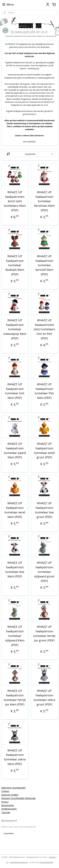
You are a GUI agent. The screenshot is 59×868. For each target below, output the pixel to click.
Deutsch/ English (10, 795)
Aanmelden (9, 833)
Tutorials (6, 812)
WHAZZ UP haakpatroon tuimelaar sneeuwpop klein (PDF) (15, 329)
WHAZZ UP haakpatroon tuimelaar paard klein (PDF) (15, 450)
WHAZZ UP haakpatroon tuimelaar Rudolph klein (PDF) (15, 265)
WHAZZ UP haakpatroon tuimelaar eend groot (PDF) (44, 450)
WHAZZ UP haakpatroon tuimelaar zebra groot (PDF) (44, 698)
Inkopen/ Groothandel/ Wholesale (18, 798)
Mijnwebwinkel (47, 862)
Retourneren (8, 805)
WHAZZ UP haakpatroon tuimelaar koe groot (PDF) (44, 510)
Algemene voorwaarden (13, 788)
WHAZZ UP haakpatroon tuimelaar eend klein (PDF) (15, 510)
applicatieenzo (10, 843)
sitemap (52, 857)
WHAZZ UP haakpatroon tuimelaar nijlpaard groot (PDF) (44, 572)
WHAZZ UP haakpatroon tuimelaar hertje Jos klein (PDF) (15, 698)
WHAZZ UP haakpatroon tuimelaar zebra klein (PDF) (15, 757)
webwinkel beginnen (19, 862)
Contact (5, 791)
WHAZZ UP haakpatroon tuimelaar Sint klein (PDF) (15, 391)
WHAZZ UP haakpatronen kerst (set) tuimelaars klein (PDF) (15, 201)
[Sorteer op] (30, 154)
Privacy (5, 802)
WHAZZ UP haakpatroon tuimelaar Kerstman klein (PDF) (44, 201)
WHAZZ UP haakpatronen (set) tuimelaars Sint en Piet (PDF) (44, 329)
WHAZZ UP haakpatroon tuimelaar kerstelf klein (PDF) (44, 265)
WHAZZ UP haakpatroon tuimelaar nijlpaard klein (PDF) (15, 636)
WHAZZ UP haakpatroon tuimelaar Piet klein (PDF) (44, 391)
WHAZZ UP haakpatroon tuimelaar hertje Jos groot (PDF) (44, 634)
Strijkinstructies (9, 809)
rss (7, 862)
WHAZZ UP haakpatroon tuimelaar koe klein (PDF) (15, 570)
